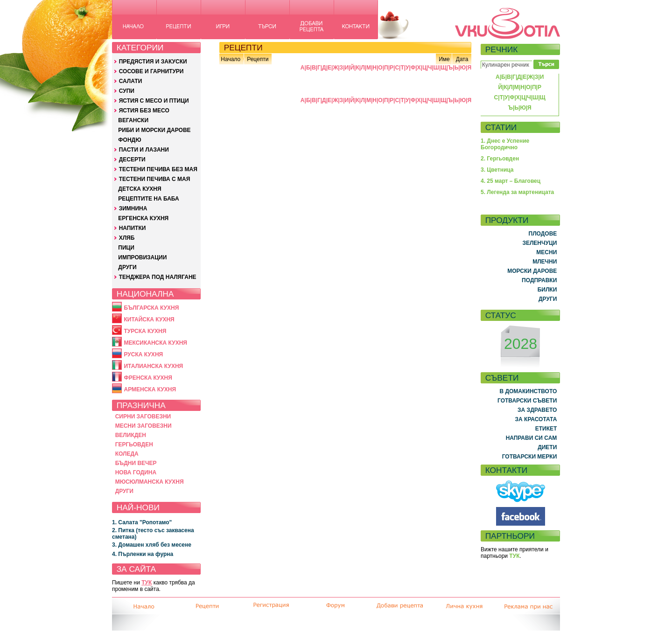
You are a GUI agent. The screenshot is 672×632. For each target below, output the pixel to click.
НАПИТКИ (133, 228)
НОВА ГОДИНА (136, 472)
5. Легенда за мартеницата (517, 192)
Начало (231, 59)
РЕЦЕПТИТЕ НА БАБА (148, 199)
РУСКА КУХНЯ (143, 354)
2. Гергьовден (500, 159)
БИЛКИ (547, 290)
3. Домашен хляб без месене (152, 545)
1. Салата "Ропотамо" (142, 522)
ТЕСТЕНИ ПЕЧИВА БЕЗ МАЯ (158, 169)
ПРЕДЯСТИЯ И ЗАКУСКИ (153, 62)
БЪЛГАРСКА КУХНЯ (151, 308)
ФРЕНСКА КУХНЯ (148, 378)
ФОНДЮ (129, 140)
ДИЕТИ (547, 447)
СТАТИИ (501, 127)
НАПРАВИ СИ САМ (532, 438)
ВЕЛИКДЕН (131, 435)
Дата (462, 59)
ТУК (147, 583)
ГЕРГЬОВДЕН (134, 444)
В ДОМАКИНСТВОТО (528, 391)
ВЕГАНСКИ (133, 120)
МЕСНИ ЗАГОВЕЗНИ (143, 426)
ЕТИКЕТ (546, 429)
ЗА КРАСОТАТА (536, 419)
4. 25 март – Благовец (511, 181)
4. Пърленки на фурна (143, 554)
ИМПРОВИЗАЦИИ (142, 257)
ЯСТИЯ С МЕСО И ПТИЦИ (154, 101)
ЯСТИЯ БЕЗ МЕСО (144, 111)
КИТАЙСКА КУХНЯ (149, 319)
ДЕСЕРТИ (132, 160)
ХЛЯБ (127, 238)
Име (444, 59)
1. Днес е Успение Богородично (505, 144)
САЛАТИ (131, 81)
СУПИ (127, 91)
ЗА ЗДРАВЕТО (537, 410)
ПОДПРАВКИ (539, 280)
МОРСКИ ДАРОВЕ (532, 271)
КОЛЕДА (127, 454)
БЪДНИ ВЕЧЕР (136, 463)
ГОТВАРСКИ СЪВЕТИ (527, 401)
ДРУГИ (127, 267)
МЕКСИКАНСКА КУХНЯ (155, 343)
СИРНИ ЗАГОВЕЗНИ (143, 417)
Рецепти (258, 59)
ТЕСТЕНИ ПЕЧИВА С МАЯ (155, 179)
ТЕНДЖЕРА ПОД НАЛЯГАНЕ (158, 277)
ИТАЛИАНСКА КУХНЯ (153, 366)
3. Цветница (497, 170)
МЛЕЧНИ (545, 262)
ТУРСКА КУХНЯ (145, 331)
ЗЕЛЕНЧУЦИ (539, 243)
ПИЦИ (126, 248)
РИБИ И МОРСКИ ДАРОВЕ (154, 130)
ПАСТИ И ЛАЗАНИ (144, 150)
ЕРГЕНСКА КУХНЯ (143, 218)
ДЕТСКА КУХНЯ (140, 189)
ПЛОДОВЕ (543, 234)
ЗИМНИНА (133, 208)
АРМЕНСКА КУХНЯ (150, 389)
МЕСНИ (546, 252)
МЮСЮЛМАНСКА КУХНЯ (150, 482)
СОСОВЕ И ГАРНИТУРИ (151, 71)
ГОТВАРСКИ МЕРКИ (530, 457)
